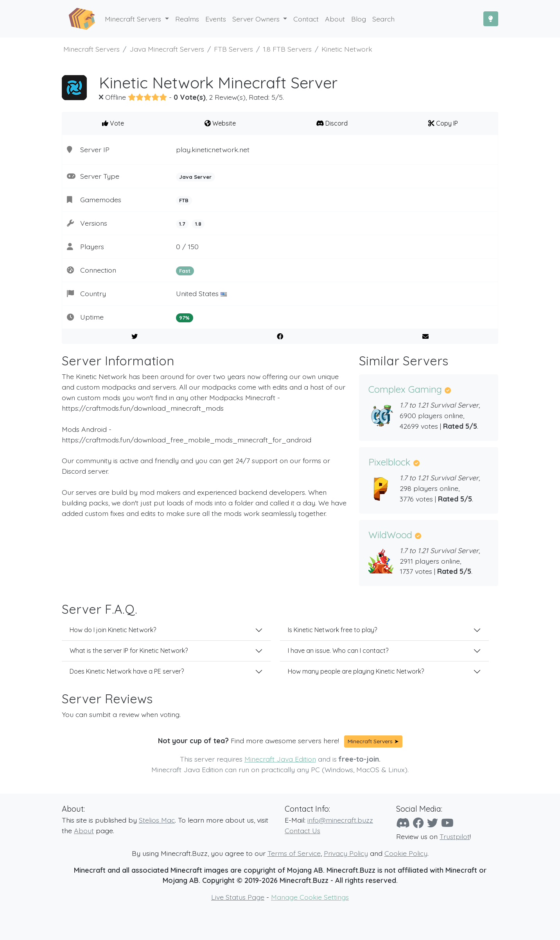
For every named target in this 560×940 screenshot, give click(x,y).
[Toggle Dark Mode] (491, 19)
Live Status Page (238, 897)
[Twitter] (433, 823)
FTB (184, 200)
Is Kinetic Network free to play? (332, 630)
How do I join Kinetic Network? (113, 630)
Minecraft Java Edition (280, 759)
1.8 (198, 224)
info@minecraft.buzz (340, 820)
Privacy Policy (346, 853)
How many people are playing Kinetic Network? (356, 671)
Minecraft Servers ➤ (373, 741)
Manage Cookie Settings (310, 897)
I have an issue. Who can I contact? (338, 651)
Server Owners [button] (257, 19)
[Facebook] (418, 823)
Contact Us (302, 830)
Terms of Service (294, 853)
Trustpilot (455, 836)
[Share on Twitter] (135, 336)
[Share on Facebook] (280, 336)
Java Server (195, 177)
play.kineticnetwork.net (213, 149)
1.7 (182, 224)
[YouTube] (447, 823)
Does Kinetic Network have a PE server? (127, 671)
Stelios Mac (157, 820)
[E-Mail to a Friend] (425, 336)
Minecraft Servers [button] (134, 19)
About (84, 830)
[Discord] (403, 823)
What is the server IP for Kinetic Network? (129, 651)
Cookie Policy (406, 853)
